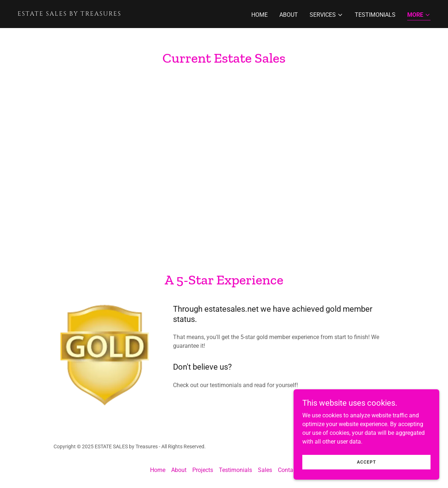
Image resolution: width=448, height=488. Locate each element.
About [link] (289, 15)
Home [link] (260, 15)
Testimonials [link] (375, 15)
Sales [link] (265, 470)
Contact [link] (288, 470)
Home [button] (158, 470)
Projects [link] (203, 470)
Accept (366, 462)
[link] (118, 14)
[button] (326, 15)
